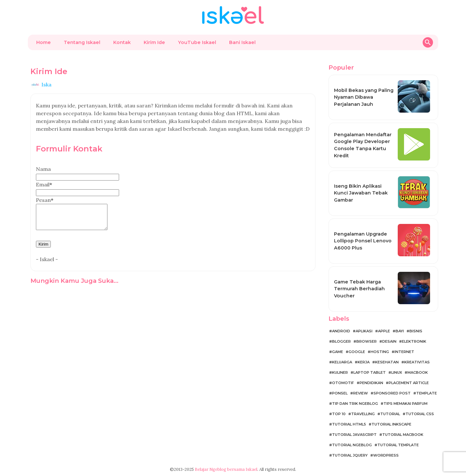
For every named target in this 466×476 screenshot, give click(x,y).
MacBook (418, 372)
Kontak (122, 42)
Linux (397, 372)
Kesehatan (387, 362)
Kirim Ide (154, 42)
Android (341, 331)
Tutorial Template (398, 445)
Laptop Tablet (370, 372)
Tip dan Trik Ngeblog (355, 404)
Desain (389, 341)
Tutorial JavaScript (354, 435)
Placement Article (409, 383)
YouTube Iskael (197, 42)
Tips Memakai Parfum (405, 404)
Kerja (364, 362)
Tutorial (390, 414)
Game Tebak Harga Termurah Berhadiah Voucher (359, 289)
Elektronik (414, 341)
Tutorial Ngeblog (352, 445)
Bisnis (416, 331)
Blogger (341, 341)
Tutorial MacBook (403, 435)
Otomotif (343, 383)
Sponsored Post (392, 393)
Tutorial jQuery (350, 455)
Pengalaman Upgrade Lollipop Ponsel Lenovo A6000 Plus (363, 241)
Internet (404, 352)
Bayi (400, 331)
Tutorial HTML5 (349, 424)
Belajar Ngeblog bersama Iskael (226, 469)
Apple (384, 331)
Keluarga (342, 362)
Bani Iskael (242, 42)
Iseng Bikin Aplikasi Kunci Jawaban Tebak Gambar (361, 193)
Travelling (363, 414)
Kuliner (340, 372)
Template (427, 393)
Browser (366, 341)
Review (361, 393)
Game (338, 352)
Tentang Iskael (82, 42)
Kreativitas (417, 362)
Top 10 (339, 414)
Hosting (380, 352)
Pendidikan (371, 383)
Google (357, 352)
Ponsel (340, 393)
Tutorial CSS (420, 414)
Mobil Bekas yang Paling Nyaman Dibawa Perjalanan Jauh (364, 97)
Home (44, 42)
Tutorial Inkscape (391, 424)
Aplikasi (364, 331)
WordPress (386, 455)
